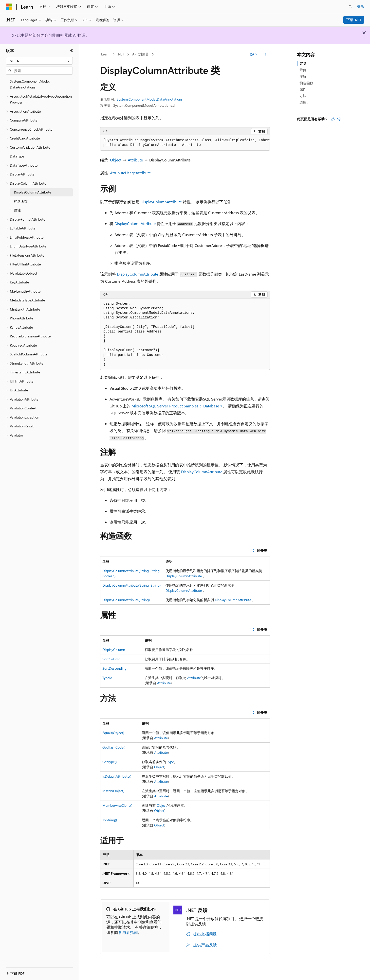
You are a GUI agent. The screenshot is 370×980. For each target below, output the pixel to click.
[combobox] (39, 61)
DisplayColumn (114, 650)
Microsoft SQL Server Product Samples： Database (175, 406)
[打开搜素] (350, 7)
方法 (303, 96)
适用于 (305, 102)
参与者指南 (128, 932)
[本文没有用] (339, 119)
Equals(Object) (113, 733)
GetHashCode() (114, 747)
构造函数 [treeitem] (21, 201)
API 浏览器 (140, 54)
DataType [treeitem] (17, 156)
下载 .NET (354, 20)
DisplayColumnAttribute (161, 202)
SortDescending (114, 668)
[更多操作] (266, 54)
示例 (303, 70)
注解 (303, 76)
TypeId (107, 678)
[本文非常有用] (333, 119)
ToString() (110, 820)
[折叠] (72, 51)
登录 (361, 6)
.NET (121, 54)
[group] (185, 143)
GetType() (110, 762)
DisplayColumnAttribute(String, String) (131, 585)
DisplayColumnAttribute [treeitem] (32, 192)
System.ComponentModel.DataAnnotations (150, 99)
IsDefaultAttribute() (117, 776)
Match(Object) (113, 791)
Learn (105, 54)
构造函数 (306, 83)
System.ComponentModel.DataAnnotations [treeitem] (30, 84)
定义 (303, 63)
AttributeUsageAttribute (130, 173)
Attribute (135, 160)
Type (170, 762)
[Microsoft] (9, 7)
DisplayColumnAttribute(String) (126, 600)
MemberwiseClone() (117, 805)
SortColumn (111, 659)
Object (116, 160)
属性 (303, 89)
